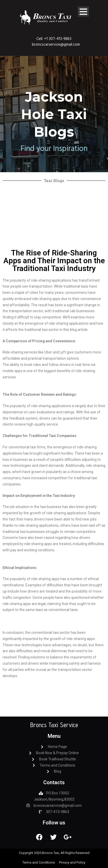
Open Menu (83, 12)
